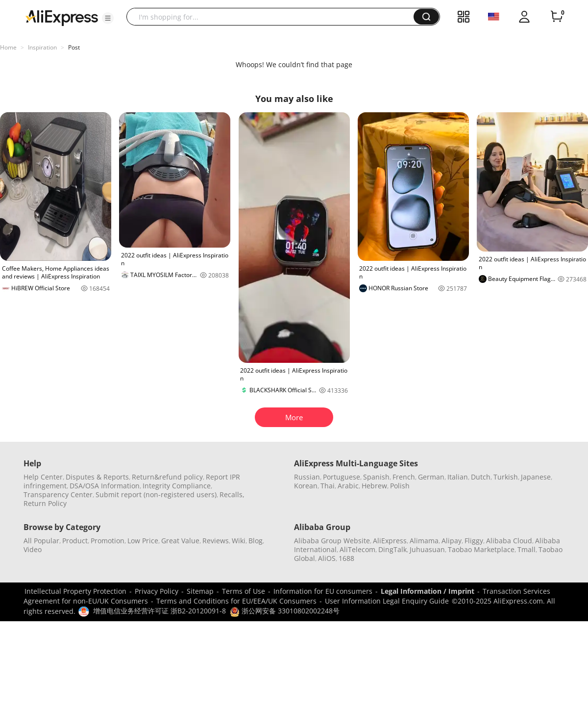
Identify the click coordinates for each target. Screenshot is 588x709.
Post (74, 47)
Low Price (143, 541)
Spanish (376, 477)
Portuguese (342, 477)
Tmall (527, 549)
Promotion (108, 541)
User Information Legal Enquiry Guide (387, 601)
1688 (346, 558)
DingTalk (392, 549)
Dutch (481, 477)
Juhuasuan (427, 549)
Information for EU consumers (323, 591)
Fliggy (474, 541)
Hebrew (374, 486)
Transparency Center (58, 494)
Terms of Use (244, 591)
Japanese (536, 477)
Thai (328, 486)
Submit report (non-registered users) (156, 494)
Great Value (180, 541)
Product (75, 541)
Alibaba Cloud (509, 541)
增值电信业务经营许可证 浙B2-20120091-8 (159, 611)
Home (8, 47)
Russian (307, 477)
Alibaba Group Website (332, 541)
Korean (306, 486)
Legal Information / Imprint (428, 591)
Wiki (239, 541)
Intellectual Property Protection (75, 591)
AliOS (327, 558)
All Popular (41, 541)
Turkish (506, 477)
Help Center (43, 477)
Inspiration (42, 47)
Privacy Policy (157, 591)
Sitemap (200, 591)
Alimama (424, 541)
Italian (458, 477)
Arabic (348, 486)
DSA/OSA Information (105, 486)
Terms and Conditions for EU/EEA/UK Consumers (236, 601)
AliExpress (390, 541)
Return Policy (45, 503)
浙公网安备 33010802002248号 (285, 611)
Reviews (216, 541)
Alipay (452, 541)
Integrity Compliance (177, 486)
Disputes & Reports (97, 477)
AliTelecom (357, 549)
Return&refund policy (167, 477)
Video (33, 549)
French (404, 477)
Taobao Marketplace (481, 549)
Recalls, (232, 494)
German (431, 477)
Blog (256, 541)
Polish (400, 486)
